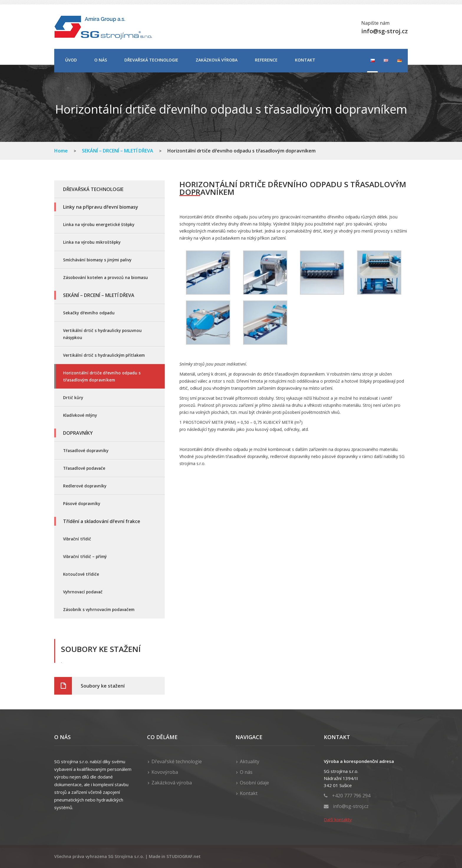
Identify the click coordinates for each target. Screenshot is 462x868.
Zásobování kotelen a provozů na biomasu (105, 277)
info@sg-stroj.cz (351, 806)
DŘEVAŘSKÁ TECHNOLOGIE (151, 60)
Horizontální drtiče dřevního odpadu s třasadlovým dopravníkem (102, 376)
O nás (101, 60)
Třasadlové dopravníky (86, 450)
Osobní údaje (254, 783)
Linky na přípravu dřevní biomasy (101, 207)
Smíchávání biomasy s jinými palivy (97, 260)
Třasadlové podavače (84, 468)
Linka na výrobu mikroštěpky (92, 242)
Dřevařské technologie (177, 761)
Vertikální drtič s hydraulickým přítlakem (104, 355)
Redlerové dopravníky (85, 486)
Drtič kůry (73, 398)
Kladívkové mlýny (80, 415)
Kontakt (305, 60)
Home (61, 151)
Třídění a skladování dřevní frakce (102, 521)
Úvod (71, 60)
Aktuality (250, 761)
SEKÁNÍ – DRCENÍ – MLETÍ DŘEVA (118, 151)
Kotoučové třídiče (81, 574)
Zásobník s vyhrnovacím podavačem (99, 609)
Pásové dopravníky (82, 503)
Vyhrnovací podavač (83, 592)
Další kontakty (338, 819)
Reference (266, 60)
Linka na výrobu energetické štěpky (99, 224)
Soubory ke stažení (103, 686)
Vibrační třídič (77, 539)
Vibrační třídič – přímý (85, 556)
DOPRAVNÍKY (78, 433)
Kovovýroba (165, 772)
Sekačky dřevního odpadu (89, 313)
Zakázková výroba (217, 60)
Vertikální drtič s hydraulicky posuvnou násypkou (102, 334)
